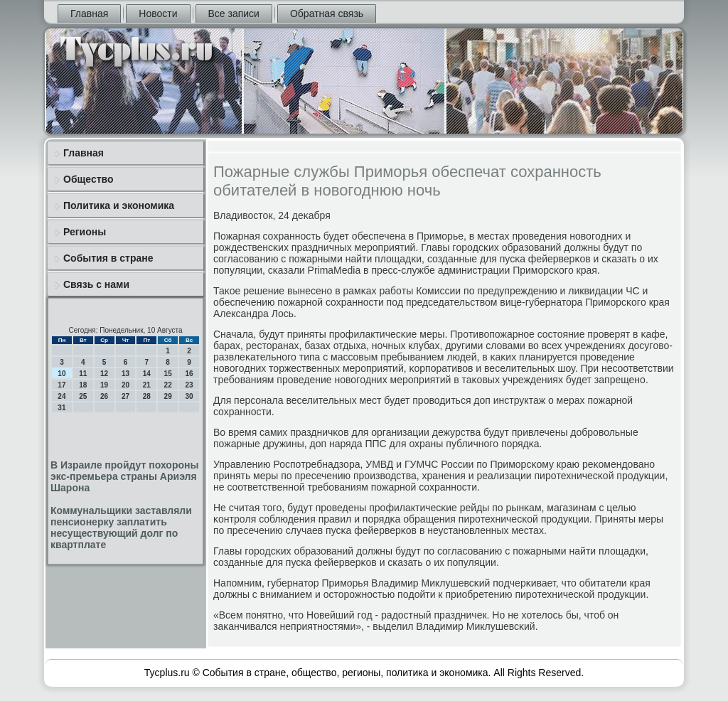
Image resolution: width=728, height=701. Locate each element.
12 (104, 374)
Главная (89, 14)
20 (125, 385)
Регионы (85, 232)
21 (147, 385)
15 (168, 374)
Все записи (234, 14)
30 (189, 396)
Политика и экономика (119, 205)
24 (61, 396)
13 (125, 374)
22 (168, 385)
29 (168, 396)
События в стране (108, 258)
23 (189, 385)
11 (83, 374)
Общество (89, 179)
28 (147, 396)
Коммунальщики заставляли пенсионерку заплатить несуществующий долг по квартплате (121, 528)
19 (104, 385)
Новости (158, 14)
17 (61, 385)
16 (189, 374)
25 (83, 396)
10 (61, 374)
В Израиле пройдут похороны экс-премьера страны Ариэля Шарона (124, 476)
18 (83, 385)
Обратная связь (327, 14)
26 (104, 396)
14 (147, 374)
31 (61, 408)
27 (125, 396)
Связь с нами (96, 284)
